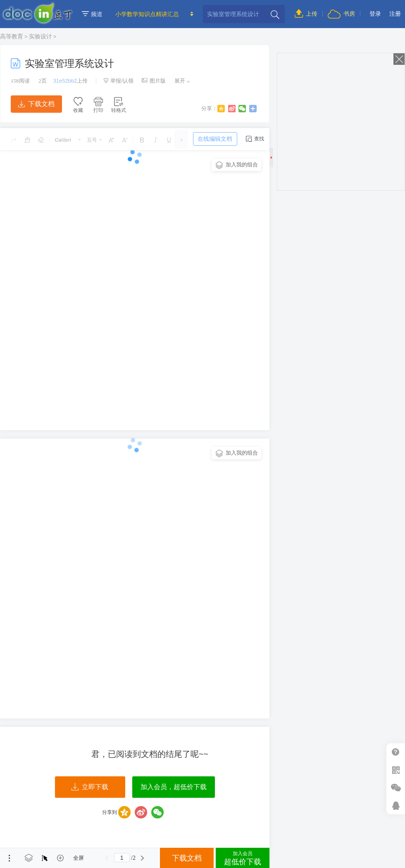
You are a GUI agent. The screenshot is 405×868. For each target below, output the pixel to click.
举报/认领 (119, 81)
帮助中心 (396, 752)
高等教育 (12, 36)
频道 (92, 14)
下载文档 (36, 104)
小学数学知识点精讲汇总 (147, 14)
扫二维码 (396, 770)
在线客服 (396, 805)
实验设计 (40, 36)
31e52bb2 (65, 81)
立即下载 (90, 787)
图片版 (154, 81)
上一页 (107, 858)
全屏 (79, 858)
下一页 (143, 858)
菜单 (10, 858)
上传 (306, 14)
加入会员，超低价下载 (174, 787)
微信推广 (396, 788)
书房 (341, 14)
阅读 (20, 81)
